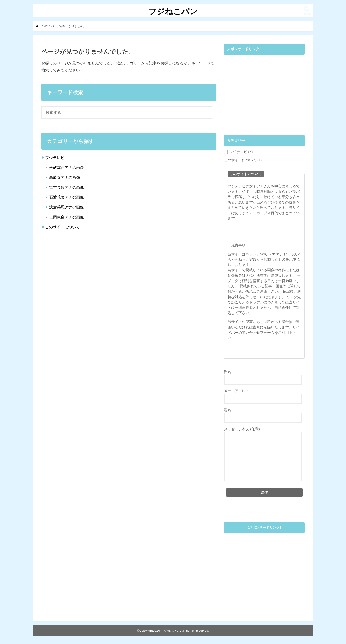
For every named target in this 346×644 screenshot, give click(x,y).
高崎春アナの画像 (65, 177)
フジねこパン (173, 11)
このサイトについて (62, 227)
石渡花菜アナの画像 (67, 197)
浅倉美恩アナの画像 (67, 207)
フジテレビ (55, 157)
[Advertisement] (264, 91)
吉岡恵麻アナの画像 (67, 217)
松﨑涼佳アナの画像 (67, 167)
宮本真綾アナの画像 (67, 187)
